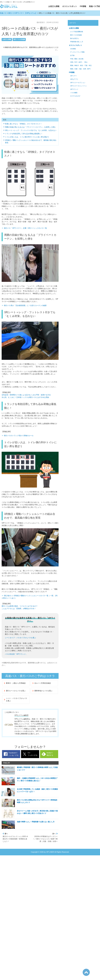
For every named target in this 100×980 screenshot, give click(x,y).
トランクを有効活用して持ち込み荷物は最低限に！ (24, 134)
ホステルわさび (75, 96)
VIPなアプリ (74, 79)
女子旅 (72, 55)
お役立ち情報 (54, 6)
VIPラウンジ (74, 89)
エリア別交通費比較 (77, 32)
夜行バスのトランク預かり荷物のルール (19, 436)
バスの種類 (74, 93)
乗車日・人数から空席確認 (15, 683)
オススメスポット (70, 6)
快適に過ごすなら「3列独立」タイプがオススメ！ (23, 124)
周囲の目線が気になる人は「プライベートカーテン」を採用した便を (30, 127)
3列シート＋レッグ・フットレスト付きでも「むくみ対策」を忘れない (31, 130)
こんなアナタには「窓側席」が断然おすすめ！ (19, 609)
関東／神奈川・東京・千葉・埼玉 (81, 66)
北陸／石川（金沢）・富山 (79, 62)
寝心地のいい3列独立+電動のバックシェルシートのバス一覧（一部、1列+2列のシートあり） (30, 597)
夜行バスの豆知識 (19, 39)
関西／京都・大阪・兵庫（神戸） (81, 69)
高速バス (3, 13)
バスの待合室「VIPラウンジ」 (16, 654)
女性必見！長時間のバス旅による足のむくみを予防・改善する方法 (26, 395)
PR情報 (83, 6)
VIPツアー (73, 76)
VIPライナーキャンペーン (78, 86)
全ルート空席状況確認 (42, 683)
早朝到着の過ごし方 (77, 42)
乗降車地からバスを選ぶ (42, 691)
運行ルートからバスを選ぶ (15, 691)
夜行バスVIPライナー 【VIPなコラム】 (23, 13)
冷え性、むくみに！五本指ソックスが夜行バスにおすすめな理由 (25, 397)
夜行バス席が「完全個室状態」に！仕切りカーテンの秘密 (25, 305)
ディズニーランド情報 (77, 52)
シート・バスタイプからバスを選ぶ (16, 700)
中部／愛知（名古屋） (77, 59)
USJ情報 (73, 49)
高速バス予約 (94, 6)
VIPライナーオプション (78, 83)
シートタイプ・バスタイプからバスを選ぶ (20, 638)
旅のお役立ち (74, 38)
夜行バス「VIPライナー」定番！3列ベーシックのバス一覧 (25, 228)
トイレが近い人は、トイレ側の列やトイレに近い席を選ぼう (27, 137)
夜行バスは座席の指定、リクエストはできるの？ (20, 606)
